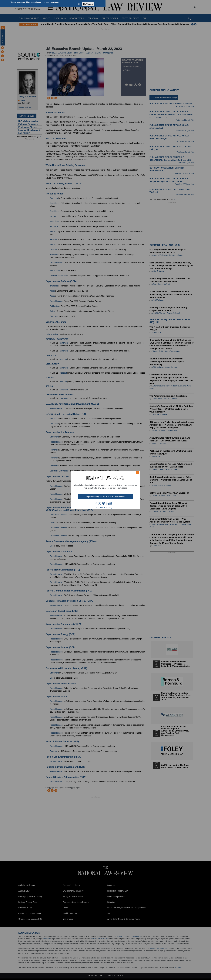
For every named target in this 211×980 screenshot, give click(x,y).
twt (100, 503)
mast (104, 503)
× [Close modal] (138, 472)
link (107, 503)
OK (79, 4)
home (111, 503)
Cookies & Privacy (104, 508)
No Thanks (88, 4)
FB (96, 503)
